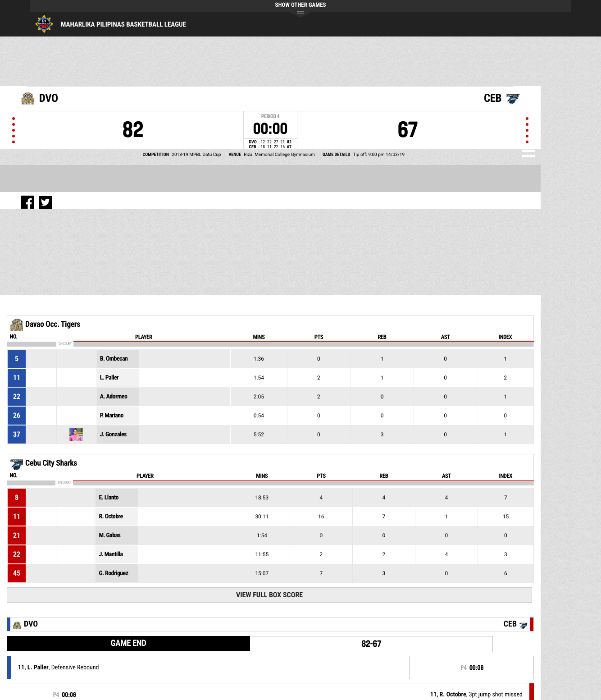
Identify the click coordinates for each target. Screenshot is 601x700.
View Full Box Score (269, 595)
